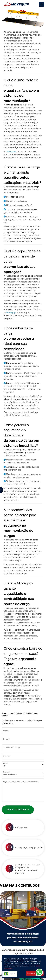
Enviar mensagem (18, 810)
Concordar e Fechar (35, 973)
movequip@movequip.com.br (29, 847)
